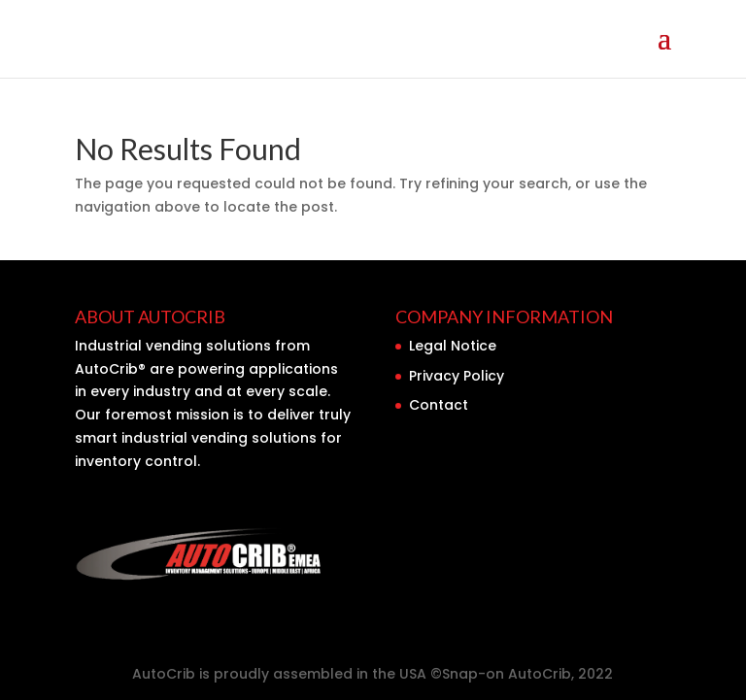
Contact (439, 405)
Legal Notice (453, 346)
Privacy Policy (457, 376)
